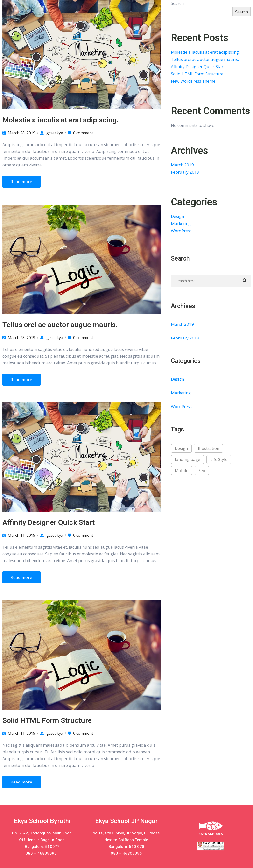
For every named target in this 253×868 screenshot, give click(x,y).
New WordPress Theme (193, 81)
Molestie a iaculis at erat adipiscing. (60, 120)
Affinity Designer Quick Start (49, 522)
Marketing (181, 223)
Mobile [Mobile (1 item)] (182, 470)
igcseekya (54, 133)
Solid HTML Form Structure (47, 720)
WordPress (181, 231)
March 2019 (182, 165)
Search (177, 3)
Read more (21, 182)
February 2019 (185, 172)
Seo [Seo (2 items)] (202, 470)
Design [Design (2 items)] (181, 448)
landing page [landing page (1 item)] (187, 459)
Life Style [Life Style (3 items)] (219, 459)
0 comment (83, 133)
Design (177, 216)
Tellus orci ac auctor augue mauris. (60, 325)
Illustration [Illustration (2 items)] (209, 448)
